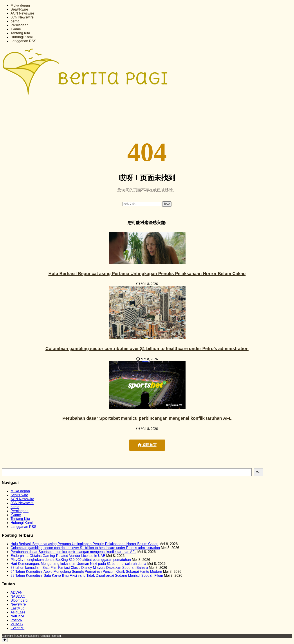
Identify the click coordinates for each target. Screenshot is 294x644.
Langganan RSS (23, 41)
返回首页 (147, 445)
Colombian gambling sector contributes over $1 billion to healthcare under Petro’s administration (147, 348)
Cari (258, 472)
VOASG (17, 624)
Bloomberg (19, 600)
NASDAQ (18, 596)
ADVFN (16, 592)
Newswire (18, 604)
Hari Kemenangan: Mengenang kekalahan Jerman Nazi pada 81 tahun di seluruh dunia (78, 564)
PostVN (16, 620)
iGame (16, 29)
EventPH (17, 628)
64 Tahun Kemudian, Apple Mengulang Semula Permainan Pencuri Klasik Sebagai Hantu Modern (86, 572)
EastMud (17, 608)
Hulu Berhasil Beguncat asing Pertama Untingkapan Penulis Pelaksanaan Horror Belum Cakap (147, 274)
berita (15, 21)
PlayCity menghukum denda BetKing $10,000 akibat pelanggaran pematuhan (71, 560)
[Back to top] (5, 640)
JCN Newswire (22, 17)
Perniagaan (20, 25)
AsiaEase (18, 612)
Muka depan (20, 5)
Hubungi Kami (22, 37)
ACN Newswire (22, 13)
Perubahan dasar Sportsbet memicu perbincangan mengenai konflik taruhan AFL (147, 418)
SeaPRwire (19, 9)
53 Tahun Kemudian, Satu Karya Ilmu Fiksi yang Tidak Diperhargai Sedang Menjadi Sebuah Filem (87, 576)
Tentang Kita (20, 33)
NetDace (17, 616)
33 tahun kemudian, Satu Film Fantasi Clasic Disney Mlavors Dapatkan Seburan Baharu (79, 568)
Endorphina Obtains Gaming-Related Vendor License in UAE (58, 556)
